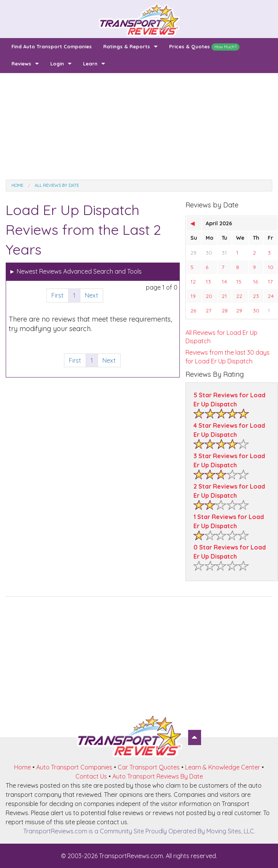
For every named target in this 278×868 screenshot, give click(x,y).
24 (271, 296)
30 (209, 253)
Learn (90, 64)
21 (224, 296)
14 (224, 282)
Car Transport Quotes (149, 767)
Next (92, 295)
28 (225, 311)
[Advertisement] (139, 126)
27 (208, 311)
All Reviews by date (57, 185)
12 (193, 282)
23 (256, 296)
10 (271, 267)
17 (270, 282)
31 (224, 253)
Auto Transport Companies (74, 767)
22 (239, 296)
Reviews (21, 64)
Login (57, 64)
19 (193, 296)
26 (193, 311)
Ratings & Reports (127, 46)
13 (208, 282)
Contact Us (91, 776)
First (58, 295)
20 (209, 296)
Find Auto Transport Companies (52, 46)
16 (255, 282)
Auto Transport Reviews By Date (158, 776)
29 (193, 253)
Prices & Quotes (204, 47)
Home (17, 185)
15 (239, 282)
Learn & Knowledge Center (223, 767)
